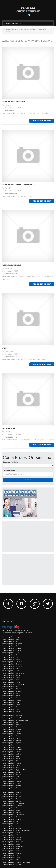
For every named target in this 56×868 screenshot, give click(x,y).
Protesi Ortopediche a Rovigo (11, 696)
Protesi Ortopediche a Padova (11, 758)
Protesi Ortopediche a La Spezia (12, 666)
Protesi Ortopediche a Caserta (11, 650)
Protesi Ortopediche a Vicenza (11, 864)
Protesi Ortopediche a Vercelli (11, 709)
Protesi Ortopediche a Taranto (11, 700)
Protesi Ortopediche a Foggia (11, 738)
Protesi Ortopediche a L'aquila (11, 819)
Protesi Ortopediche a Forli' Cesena (13, 815)
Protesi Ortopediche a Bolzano (11, 646)
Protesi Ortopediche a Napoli (11, 678)
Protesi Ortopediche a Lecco (11, 668)
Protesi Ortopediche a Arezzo (11, 639)
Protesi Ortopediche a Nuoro (11, 833)
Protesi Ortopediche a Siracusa (11, 777)
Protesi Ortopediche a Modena (11, 754)
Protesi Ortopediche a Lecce (11, 821)
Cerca (28, 480)
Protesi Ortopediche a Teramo (11, 779)
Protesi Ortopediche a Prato (10, 768)
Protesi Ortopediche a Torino (11, 702)
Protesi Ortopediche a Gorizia (11, 817)
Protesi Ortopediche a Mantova (12, 826)
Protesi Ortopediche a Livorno (11, 747)
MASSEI (4, 348)
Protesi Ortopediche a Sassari (11, 851)
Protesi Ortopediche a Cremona (12, 655)
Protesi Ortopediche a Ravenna (11, 691)
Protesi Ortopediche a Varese (11, 707)
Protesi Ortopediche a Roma (11, 849)
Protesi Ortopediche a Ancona (11, 792)
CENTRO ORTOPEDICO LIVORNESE (13, 102)
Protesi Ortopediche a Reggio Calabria (14, 770)
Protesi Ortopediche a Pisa (10, 687)
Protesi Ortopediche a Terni (10, 855)
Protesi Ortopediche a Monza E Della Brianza (16, 830)
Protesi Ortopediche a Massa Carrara (14, 673)
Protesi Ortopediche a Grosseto (12, 664)
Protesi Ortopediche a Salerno (11, 774)
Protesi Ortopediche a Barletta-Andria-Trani (15, 720)
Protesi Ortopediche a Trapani (11, 781)
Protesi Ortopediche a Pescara (11, 763)
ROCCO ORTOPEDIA (8, 428)
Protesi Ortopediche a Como (11, 731)
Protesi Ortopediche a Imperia (11, 743)
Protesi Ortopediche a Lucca (11, 671)
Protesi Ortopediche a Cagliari (11, 648)
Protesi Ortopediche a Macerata (12, 749)
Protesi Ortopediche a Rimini (11, 772)
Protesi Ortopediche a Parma (11, 682)
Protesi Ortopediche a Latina (11, 745)
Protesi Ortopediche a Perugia (11, 837)
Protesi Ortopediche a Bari (10, 641)
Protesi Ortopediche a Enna (10, 657)
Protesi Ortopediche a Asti (10, 794)
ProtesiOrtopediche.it (11, 30)
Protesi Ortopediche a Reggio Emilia (13, 846)
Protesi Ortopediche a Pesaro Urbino (13, 684)
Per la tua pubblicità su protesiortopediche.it (16, 630)
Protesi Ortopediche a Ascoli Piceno (13, 718)
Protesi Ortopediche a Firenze (11, 659)
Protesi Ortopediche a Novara (11, 756)
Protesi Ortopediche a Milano (11, 675)
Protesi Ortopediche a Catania (11, 729)
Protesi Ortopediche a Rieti (10, 693)
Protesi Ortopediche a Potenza (11, 689)
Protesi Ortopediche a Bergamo (12, 644)
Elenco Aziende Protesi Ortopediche (33, 30)
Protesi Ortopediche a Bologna (11, 799)
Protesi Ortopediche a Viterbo (11, 711)
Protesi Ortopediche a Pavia (10, 761)
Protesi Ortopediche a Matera (11, 752)
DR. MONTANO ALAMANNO (11, 265)
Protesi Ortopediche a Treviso (11, 705)
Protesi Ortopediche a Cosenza (11, 808)
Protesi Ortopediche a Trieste (11, 783)
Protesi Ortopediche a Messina (11, 828)
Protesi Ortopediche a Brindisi (11, 801)
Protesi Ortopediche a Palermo (11, 835)
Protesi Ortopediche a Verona (11, 788)
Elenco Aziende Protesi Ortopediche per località (17, 633)
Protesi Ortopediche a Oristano (11, 680)
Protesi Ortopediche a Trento (11, 858)
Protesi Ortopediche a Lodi (10, 824)
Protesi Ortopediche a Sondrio (11, 853)
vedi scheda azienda (42, 121)
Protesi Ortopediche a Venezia (11, 786)
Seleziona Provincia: (11, 462)
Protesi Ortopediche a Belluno (11, 797)
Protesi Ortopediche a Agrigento (12, 637)
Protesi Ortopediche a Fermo (11, 736)
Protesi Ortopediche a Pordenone (12, 842)
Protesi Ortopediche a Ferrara (11, 812)
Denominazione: (9, 470)
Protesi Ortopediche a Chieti (11, 653)
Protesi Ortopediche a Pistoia (11, 765)
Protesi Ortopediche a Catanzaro (12, 806)
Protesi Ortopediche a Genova (11, 740)
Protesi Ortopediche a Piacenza (12, 839)
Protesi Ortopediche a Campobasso (13, 803)
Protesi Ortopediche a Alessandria (13, 716)
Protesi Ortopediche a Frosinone (12, 662)
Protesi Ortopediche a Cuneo (11, 810)
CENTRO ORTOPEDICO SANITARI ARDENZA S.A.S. (18, 185)
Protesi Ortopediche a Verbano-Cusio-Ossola (16, 862)
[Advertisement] (20, 536)
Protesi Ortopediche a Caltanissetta (13, 727)
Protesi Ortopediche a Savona (11, 698)
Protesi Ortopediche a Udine (11, 860)
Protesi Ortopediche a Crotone (11, 734)
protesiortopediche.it (8, 619)
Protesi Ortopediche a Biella (11, 722)
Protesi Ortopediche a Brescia (11, 725)
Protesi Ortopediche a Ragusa (11, 844)
